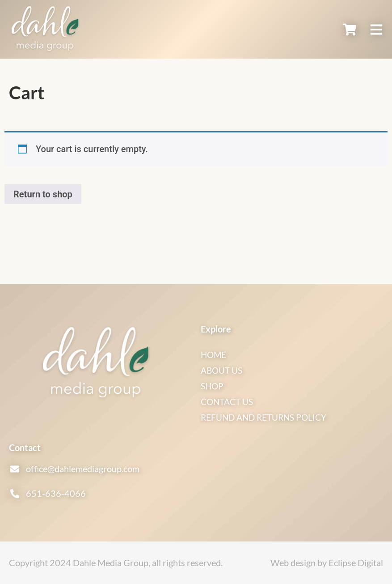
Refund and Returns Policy (268, 417)
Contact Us (229, 401)
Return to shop (43, 194)
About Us (223, 370)
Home (214, 354)
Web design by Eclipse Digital (327, 563)
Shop (213, 386)
